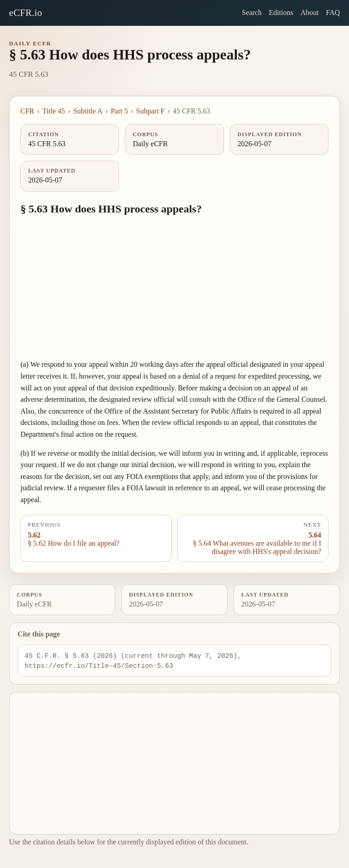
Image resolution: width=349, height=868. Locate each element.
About (309, 12)
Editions (281, 12)
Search (252, 12)
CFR (27, 111)
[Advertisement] (174, 288)
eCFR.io (26, 12)
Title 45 (54, 111)
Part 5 (120, 111)
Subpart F (151, 111)
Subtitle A (88, 111)
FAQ (333, 12)
